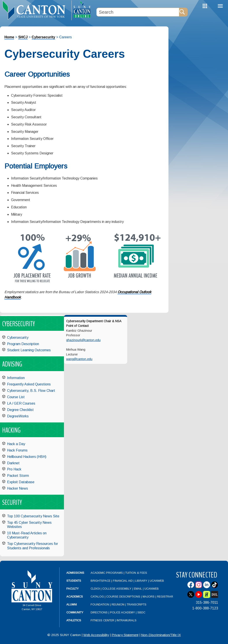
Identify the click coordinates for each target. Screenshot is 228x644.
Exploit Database (21, 482)
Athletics (74, 620)
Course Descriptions (123, 597)
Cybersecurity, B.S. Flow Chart (31, 391)
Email (138, 589)
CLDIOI (95, 589)
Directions (99, 612)
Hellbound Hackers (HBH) (27, 457)
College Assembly (117, 589)
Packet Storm (18, 476)
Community (75, 612)
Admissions (75, 573)
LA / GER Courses (21, 403)
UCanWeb (157, 581)
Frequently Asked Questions (29, 384)
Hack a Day (16, 444)
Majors (149, 597)
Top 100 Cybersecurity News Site (33, 516)
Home (9, 37)
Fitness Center (102, 620)
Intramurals (127, 620)
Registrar (165, 597)
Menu (220, 6)
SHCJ (23, 37)
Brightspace (101, 581)
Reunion (118, 604)
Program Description (23, 344)
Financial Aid (123, 581)
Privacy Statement (125, 635)
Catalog (97, 597)
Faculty (73, 589)
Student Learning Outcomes (29, 350)
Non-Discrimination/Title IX (161, 635)
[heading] (36, 10)
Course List (16, 397)
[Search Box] (138, 12)
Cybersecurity (44, 37)
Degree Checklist (20, 410)
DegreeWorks (18, 416)
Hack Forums (17, 450)
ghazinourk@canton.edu (83, 340)
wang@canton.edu (79, 359)
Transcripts (137, 604)
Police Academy (122, 612)
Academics (75, 597)
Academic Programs (107, 573)
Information (16, 378)
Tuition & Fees (136, 573)
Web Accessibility (96, 635)
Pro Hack (14, 469)
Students (74, 581)
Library (141, 581)
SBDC (141, 612)
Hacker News (18, 488)
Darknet (13, 463)
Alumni (72, 604)
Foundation (100, 604)
